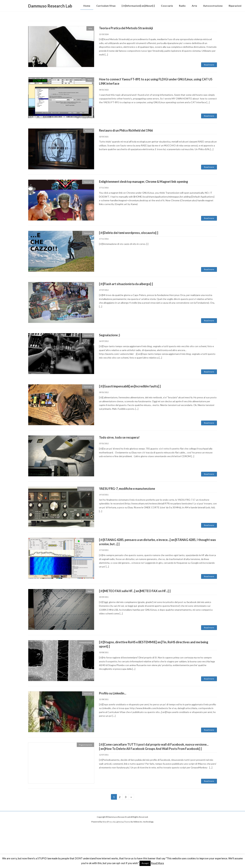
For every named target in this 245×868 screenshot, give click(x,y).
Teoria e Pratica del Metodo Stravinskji (126, 28)
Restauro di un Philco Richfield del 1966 (126, 130)
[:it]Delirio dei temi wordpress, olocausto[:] (129, 233)
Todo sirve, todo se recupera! (119, 437)
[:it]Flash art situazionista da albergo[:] (126, 284)
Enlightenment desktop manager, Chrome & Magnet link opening (144, 182)
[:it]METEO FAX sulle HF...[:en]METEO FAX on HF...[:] (135, 591)
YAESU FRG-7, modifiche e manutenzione (127, 489)
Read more (209, 65)
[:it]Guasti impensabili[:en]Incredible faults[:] (130, 386)
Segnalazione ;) (109, 335)
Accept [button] (145, 863)
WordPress (108, 822)
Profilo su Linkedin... (113, 693)
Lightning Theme (123, 822)
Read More (158, 863)
